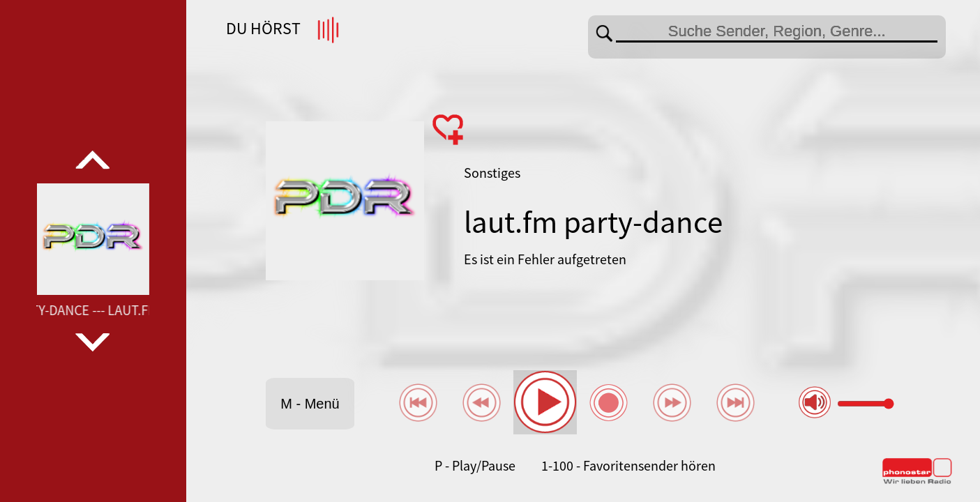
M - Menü (310, 404)
